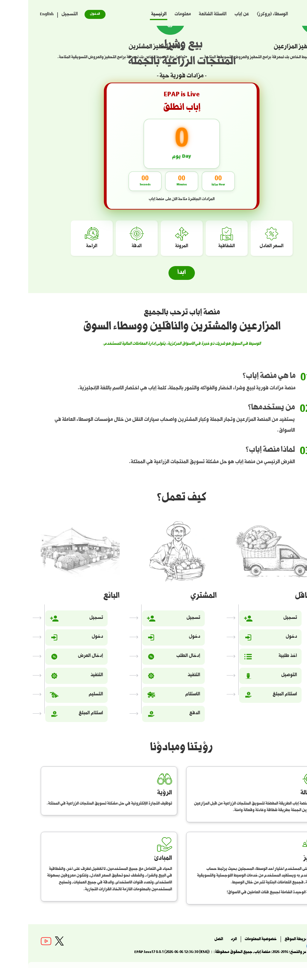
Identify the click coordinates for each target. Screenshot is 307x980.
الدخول (67, 14)
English (19, 15)
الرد (206, 940)
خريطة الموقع (268, 940)
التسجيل (42, 15)
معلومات (155, 15)
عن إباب (214, 15)
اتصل (191, 940)
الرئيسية (131, 15)
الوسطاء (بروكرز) (244, 15)
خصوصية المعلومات (232, 940)
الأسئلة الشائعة (185, 15)
